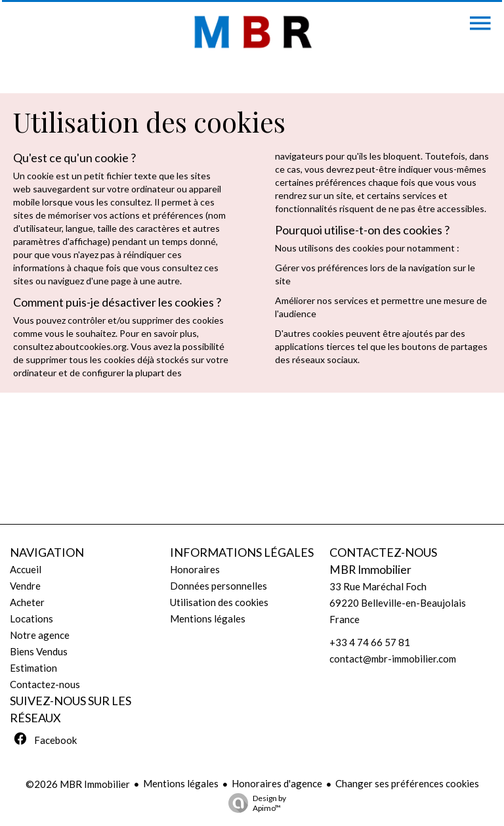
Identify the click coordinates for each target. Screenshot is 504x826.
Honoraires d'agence (277, 783)
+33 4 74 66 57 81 (370, 642)
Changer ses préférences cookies (407, 783)
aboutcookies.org (91, 346)
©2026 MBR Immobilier (78, 784)
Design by (254, 803)
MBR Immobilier (370, 570)
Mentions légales (181, 783)
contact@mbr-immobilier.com (393, 659)
